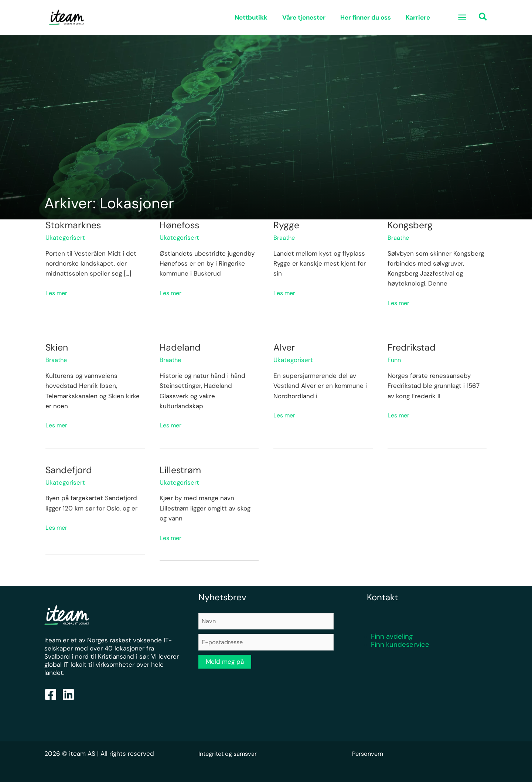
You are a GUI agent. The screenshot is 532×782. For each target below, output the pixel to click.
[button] (483, 18)
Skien (57, 347)
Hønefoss (180, 225)
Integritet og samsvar (230, 754)
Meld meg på (225, 663)
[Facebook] (51, 694)
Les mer (57, 293)
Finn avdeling (392, 636)
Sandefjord (70, 470)
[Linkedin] (68, 694)
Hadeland (181, 347)
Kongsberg (411, 225)
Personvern (369, 754)
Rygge (287, 225)
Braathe (285, 238)
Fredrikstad (412, 347)
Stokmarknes (74, 225)
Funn (395, 360)
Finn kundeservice (400, 644)
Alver (285, 347)
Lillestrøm (181, 470)
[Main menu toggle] (462, 17)
